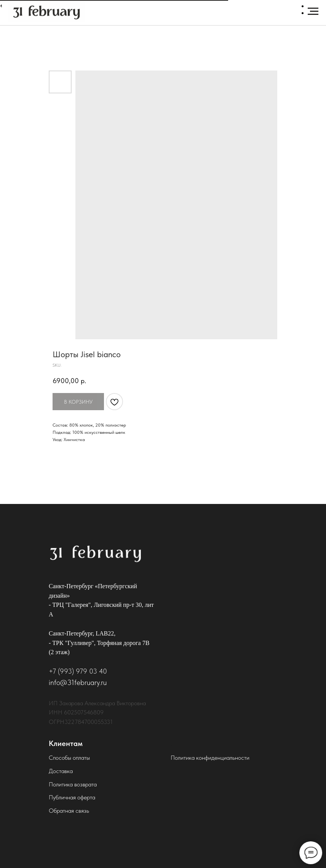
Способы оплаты (69, 758)
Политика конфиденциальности (210, 758)
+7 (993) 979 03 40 (78, 671)
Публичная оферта (72, 797)
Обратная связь (69, 811)
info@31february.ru (78, 682)
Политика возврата (73, 784)
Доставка (61, 771)
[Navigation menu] (313, 11)
